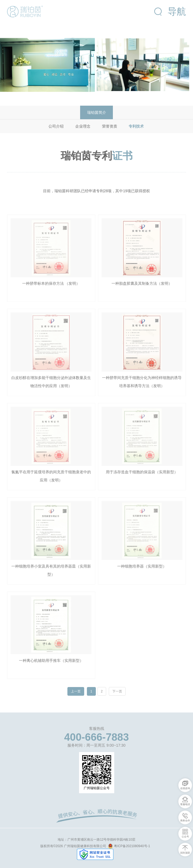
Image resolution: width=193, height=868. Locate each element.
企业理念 (83, 126)
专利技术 (136, 126)
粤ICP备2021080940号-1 (129, 846)
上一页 (76, 691)
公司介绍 (56, 126)
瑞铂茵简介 (97, 112)
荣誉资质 (110, 126)
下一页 (117, 691)
